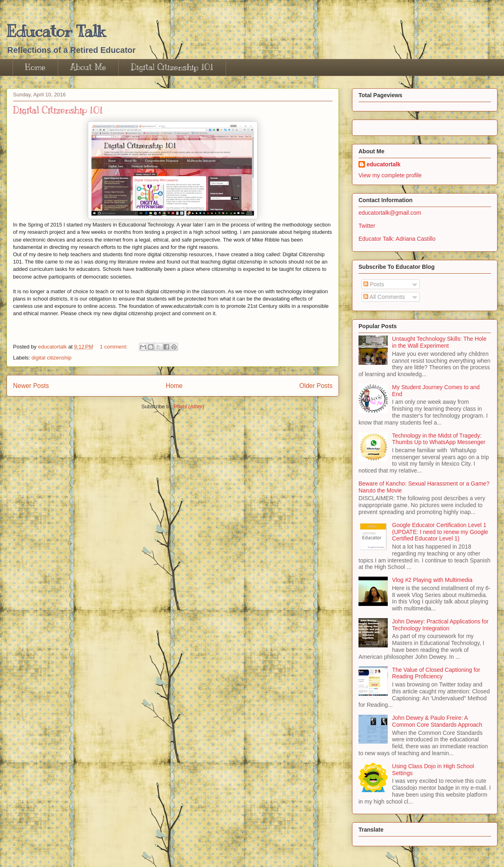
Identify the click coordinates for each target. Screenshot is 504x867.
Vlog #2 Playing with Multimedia (432, 580)
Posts (374, 284)
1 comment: (115, 347)
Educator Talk (56, 31)
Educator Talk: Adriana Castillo (397, 239)
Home (35, 67)
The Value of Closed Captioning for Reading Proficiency (436, 673)
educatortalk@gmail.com (390, 213)
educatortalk (383, 164)
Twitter (367, 226)
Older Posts (316, 386)
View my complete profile (390, 175)
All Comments (384, 297)
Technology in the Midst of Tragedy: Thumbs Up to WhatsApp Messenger (439, 439)
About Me (88, 67)
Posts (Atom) (189, 406)
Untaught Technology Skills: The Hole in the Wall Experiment (439, 342)
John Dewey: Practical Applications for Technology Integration (440, 625)
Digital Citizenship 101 (172, 67)
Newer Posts (31, 386)
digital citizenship (52, 358)
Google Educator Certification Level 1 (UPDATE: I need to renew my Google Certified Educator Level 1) (440, 532)
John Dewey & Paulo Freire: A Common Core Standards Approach (437, 721)
